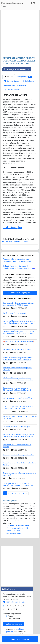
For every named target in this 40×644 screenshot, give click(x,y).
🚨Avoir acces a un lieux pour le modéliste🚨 (19, 348)
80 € (15, 615)
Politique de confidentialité (15, 85)
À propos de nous (14, 539)
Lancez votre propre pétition (20, 299)
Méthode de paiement (12, 620)
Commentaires (11, 81)
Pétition (9, 77)
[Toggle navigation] (4, 7)
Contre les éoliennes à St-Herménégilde (17, 433)
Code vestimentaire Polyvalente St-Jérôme (18, 404)
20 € (22, 612)
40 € (7, 615)
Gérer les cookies (13, 537)
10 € (14, 612)
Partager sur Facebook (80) (16, 69)
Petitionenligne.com (12, 3)
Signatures (24, 77)
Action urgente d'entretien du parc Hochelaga (19, 461)
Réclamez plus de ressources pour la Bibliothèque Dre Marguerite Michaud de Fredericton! (17, 396)
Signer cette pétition (20, 251)
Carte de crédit (14, 625)
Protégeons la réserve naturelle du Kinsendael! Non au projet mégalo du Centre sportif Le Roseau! (17, 267)
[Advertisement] (20, 34)
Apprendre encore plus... (14, 608)
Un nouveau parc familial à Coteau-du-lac (17, 356)
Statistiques (28, 81)
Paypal (11, 622)
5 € (7, 612)
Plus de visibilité (12, 90)
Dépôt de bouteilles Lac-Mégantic (15, 319)
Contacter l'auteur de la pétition (16, 242)
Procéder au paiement (13, 630)
